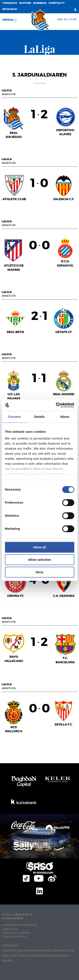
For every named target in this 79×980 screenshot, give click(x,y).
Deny (39, 572)
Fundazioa (10, 3)
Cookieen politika (14, 937)
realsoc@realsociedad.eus (19, 925)
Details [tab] (40, 417)
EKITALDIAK (10, 9)
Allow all (39, 547)
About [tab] (65, 417)
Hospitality (57, 3)
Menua (10, 20)
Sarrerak (40, 3)
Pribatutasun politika (16, 933)
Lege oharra (10, 929)
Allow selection (39, 560)
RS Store (25, 3)
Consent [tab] (14, 417)
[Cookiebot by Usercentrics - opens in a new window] (56, 405)
